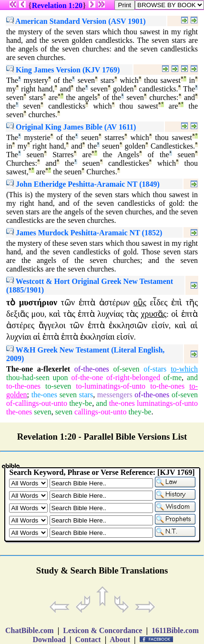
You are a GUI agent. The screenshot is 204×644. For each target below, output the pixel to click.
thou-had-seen (28, 377)
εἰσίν (160, 325)
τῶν (68, 302)
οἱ (175, 314)
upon (61, 377)
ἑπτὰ (87, 302)
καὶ (55, 314)
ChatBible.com (30, 630)
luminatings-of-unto (167, 403)
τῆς (192, 302)
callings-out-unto (100, 412)
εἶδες (159, 302)
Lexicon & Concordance (102, 630)
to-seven (58, 386)
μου (38, 314)
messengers (115, 395)
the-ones (44, 395)
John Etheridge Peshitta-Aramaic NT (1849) (83, 184)
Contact (88, 639)
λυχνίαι (19, 337)
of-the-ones (92, 369)
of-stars (155, 369)
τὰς (69, 314)
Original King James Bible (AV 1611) (71, 127)
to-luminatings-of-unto (111, 386)
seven (68, 395)
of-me (173, 377)
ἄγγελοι (52, 325)
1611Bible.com (175, 630)
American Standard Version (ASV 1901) (76, 21)
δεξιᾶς (17, 314)
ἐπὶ (177, 302)
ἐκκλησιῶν (128, 325)
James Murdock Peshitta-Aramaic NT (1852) (84, 233)
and (192, 377)
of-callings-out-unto (37, 403)
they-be (81, 403)
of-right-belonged (133, 377)
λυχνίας (110, 314)
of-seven (126, 369)
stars (86, 395)
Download (49, 639)
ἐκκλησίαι (97, 337)
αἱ (194, 325)
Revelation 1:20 (57, 5)
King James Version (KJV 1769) (63, 70)
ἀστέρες (20, 325)
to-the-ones (23, 386)
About (120, 639)
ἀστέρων (114, 302)
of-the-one (87, 377)
